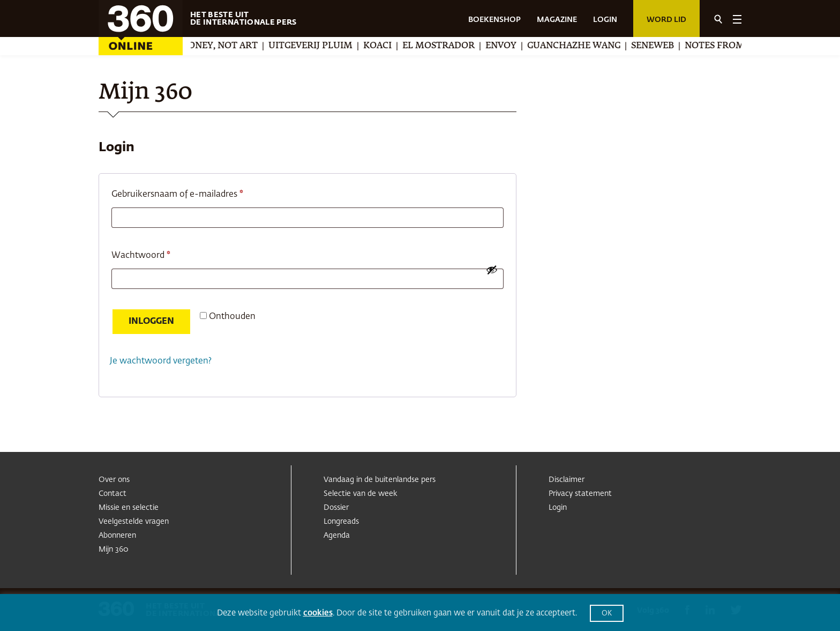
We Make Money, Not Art (210, 46)
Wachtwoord (155, 254)
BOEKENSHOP (494, 20)
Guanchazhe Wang (588, 46)
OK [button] (607, 614)
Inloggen (151, 322)
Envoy (515, 46)
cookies (318, 613)
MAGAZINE (557, 20)
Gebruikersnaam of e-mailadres (191, 192)
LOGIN (605, 20)
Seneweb (667, 46)
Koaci (392, 46)
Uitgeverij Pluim (325, 46)
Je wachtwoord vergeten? (161, 361)
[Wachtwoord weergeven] (492, 270)
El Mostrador (453, 46)
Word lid (666, 20)
